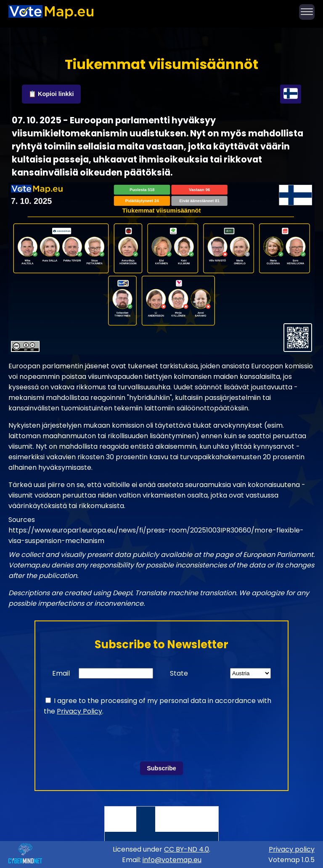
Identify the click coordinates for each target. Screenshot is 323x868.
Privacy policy (292, 849)
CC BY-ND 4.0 (187, 849)
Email (61, 673)
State (179, 673)
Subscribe (161, 768)
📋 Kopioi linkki (51, 94)
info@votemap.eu (172, 860)
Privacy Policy (79, 711)
